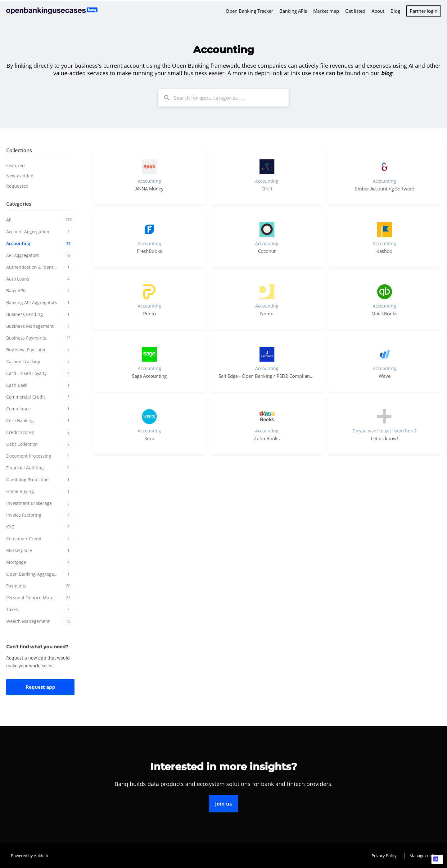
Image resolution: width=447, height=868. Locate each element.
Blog (395, 11)
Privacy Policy (384, 856)
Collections (19, 150)
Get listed (355, 11)
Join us (223, 804)
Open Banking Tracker (249, 11)
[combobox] (223, 98)
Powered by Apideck (30, 856)
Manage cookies (424, 856)
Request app (41, 687)
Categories (19, 204)
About (378, 11)
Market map (326, 11)
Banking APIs (293, 11)
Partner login (424, 11)
